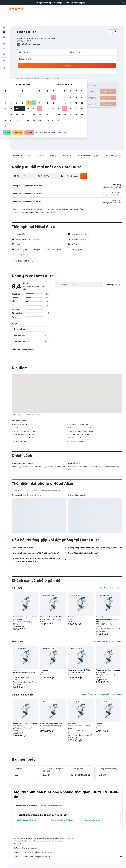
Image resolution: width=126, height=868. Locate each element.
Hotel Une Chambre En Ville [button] (51, 609)
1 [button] (53, 64)
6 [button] (42, 69)
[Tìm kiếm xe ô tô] (4, 26)
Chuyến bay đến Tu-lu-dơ (26, 812)
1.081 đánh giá (34, 33)
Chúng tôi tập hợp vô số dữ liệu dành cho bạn (68, 844)
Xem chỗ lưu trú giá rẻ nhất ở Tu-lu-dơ (108, 633)
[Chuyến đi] (4, 50)
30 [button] (59, 86)
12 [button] (36, 75)
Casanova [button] (72, 609)
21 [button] (48, 81)
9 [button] (59, 69)
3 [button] (25, 69)
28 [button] (48, 86)
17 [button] (25, 81)
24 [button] (25, 86)
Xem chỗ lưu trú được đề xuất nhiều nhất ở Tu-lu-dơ (102, 686)
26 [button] (36, 86)
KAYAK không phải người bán (68, 840)
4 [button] (31, 69)
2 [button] (59, 64)
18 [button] (31, 81)
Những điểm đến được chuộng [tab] (53, 797)
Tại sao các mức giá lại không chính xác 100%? (68, 848)
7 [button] (48, 69)
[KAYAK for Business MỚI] (4, 43)
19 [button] (36, 81)
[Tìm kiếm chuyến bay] (4, 16)
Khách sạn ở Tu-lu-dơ (92, 812)
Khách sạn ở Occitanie (70, 861)
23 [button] (59, 81)
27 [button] (42, 86)
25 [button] (30, 86)
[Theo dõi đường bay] (4, 38)
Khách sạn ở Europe (40, 861)
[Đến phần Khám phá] (4, 33)
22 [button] (53, 81)
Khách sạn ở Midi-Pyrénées (89, 861)
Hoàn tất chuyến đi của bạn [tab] (26, 797)
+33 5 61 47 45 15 (24, 30)
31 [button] (25, 92)
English (82, 3)
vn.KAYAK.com (16, 861)
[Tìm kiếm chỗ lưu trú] (4, 21)
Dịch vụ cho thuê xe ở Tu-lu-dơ (62, 812)
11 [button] (30, 75)
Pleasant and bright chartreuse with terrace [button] (25, 610)
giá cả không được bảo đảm (55, 833)
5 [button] (36, 69)
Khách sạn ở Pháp (55, 861)
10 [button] (25, 75)
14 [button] (48, 75)
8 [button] (53, 69)
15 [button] (53, 75)
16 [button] (59, 75)
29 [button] (53, 86)
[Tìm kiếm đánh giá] (81, 276)
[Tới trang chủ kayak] (16, 9)
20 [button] (42, 81)
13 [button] (42, 75)
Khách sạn (27, 861)
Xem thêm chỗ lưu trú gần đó (111, 580)
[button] (123, 3)
